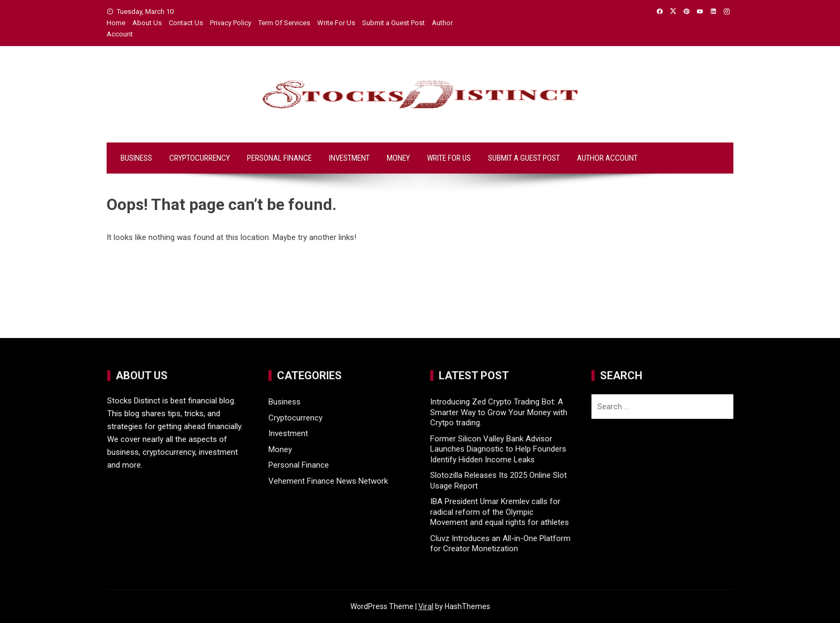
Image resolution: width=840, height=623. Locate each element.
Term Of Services (284, 23)
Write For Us (336, 23)
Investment (349, 158)
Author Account (607, 158)
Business (136, 158)
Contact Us (186, 23)
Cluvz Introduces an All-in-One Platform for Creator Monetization (500, 544)
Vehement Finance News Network (328, 481)
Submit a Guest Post (393, 23)
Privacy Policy (231, 23)
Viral (426, 606)
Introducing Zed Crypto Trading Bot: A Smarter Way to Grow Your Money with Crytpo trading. (499, 412)
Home (116, 23)
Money (398, 158)
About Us (147, 23)
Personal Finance (279, 158)
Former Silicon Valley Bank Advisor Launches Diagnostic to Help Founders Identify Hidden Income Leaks (498, 449)
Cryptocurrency (200, 158)
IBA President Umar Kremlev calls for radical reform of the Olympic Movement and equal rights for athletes (500, 512)
